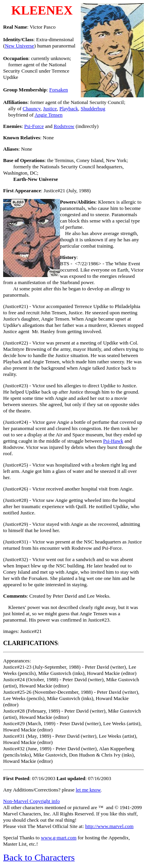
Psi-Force (34, 126)
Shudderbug (93, 108)
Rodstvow (64, 126)
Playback (69, 108)
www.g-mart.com (59, 838)
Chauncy (32, 108)
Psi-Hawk (113, 441)
